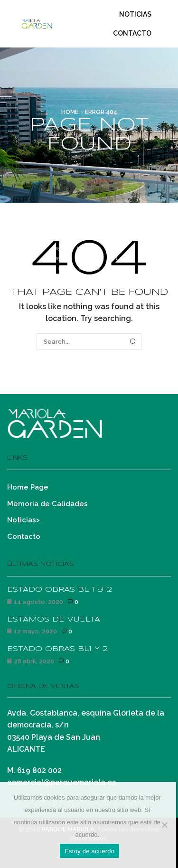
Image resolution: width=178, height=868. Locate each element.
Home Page (28, 487)
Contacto (132, 33)
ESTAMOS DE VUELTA (54, 620)
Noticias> (23, 520)
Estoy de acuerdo (89, 851)
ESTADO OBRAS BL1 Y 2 (57, 649)
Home (70, 112)
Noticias (135, 14)
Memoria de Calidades (47, 504)
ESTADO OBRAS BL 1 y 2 (60, 590)
